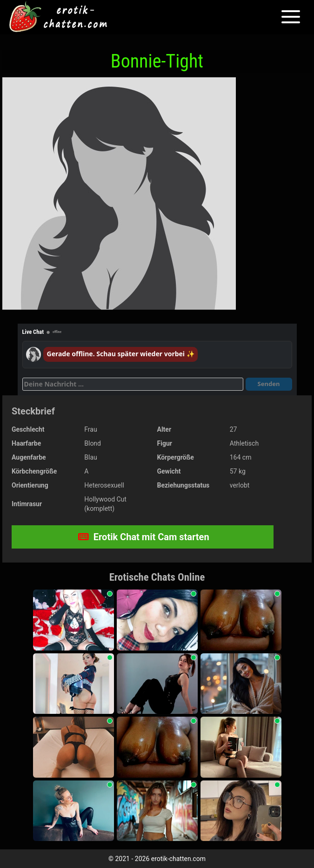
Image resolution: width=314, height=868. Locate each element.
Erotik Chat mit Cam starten (144, 537)
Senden (269, 384)
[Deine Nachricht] (133, 384)
